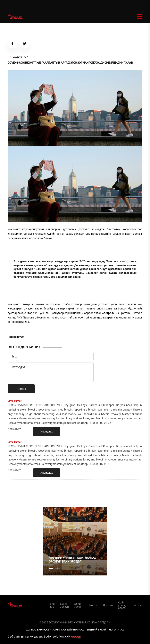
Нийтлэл (137, 605)
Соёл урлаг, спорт (122, 605)
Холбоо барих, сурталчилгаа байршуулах (55, 630)
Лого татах (116, 630)
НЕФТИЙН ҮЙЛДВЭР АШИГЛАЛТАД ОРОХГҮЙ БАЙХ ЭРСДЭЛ (72, 560)
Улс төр (52, 605)
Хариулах (47, 432)
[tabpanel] (75, 541)
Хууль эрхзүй (64, 605)
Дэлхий (108, 605)
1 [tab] (51, 491)
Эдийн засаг (78, 605)
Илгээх (21, 389)
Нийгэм (93, 605)
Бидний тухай (96, 630)
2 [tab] (58, 568)
